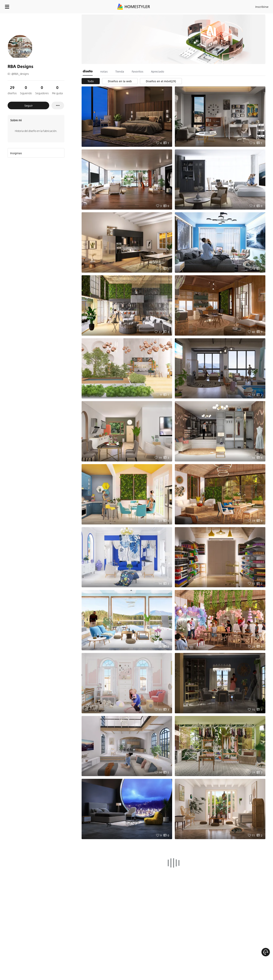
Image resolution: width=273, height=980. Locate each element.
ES (227, 6)
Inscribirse (214, 6)
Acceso (199, 6)
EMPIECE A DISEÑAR (253, 6)
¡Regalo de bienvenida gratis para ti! (184, 16)
